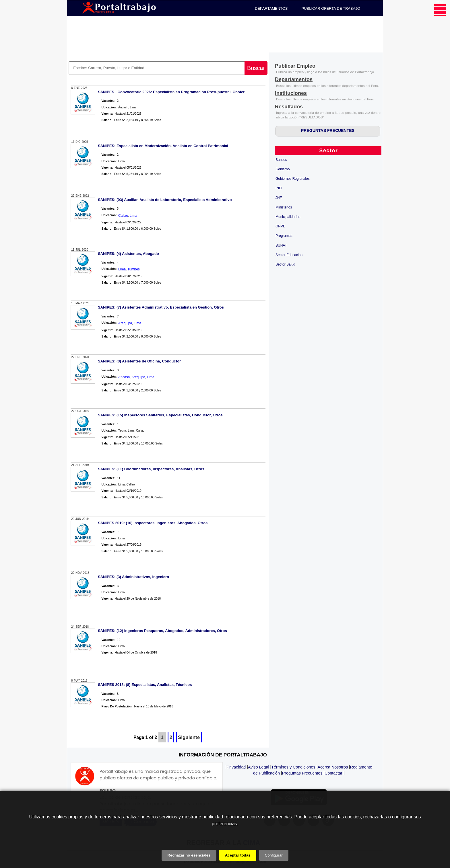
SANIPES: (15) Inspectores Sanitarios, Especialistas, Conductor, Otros (160, 415)
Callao (123, 216)
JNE (279, 198)
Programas (284, 236)
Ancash (124, 377)
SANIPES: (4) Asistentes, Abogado (128, 254)
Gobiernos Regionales (293, 179)
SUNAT (281, 245)
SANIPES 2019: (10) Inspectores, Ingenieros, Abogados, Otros (153, 523)
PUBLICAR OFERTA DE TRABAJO (331, 8)
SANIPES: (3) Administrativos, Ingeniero (133, 577)
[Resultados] (289, 107)
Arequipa (125, 323)
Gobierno (283, 169)
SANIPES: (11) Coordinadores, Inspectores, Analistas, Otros (151, 469)
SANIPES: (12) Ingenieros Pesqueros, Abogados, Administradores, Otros (162, 631)
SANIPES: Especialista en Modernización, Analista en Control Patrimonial (163, 146)
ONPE (280, 226)
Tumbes (134, 269)
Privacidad (236, 767)
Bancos (281, 160)
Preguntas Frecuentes (302, 773)
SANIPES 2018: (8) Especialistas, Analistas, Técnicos (145, 685)
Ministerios (284, 207)
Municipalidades (288, 217)
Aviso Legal (259, 767)
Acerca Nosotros (333, 767)
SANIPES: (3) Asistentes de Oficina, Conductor (139, 361)
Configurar (274, 855)
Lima (133, 216)
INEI (279, 188)
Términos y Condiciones (293, 767)
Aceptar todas (238, 855)
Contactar (333, 773)
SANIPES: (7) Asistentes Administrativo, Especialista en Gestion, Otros (161, 307)
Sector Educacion (289, 255)
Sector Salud (285, 264)
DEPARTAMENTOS (271, 8)
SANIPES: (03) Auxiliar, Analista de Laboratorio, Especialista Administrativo (165, 200)
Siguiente (189, 737)
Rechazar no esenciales (189, 855)
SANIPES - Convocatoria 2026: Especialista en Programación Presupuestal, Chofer (171, 92)
